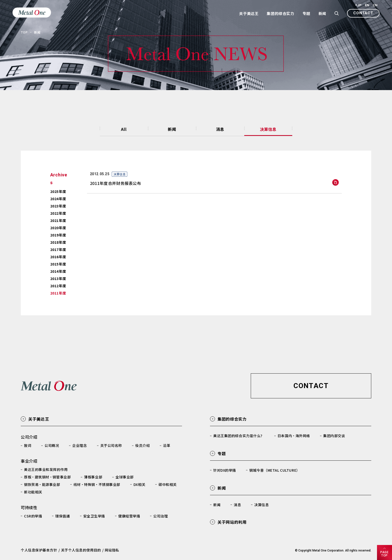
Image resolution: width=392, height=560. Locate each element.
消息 (220, 129)
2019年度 (58, 235)
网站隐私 (112, 550)
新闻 (172, 129)
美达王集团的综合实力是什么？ (239, 436)
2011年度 (58, 293)
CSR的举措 (33, 516)
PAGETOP (384, 554)
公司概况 (52, 445)
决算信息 (268, 129)
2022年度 (58, 213)
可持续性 (29, 507)
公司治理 (160, 516)
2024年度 (58, 199)
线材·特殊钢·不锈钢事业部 (97, 484)
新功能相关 (33, 492)
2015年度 (58, 264)
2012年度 (58, 286)
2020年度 (58, 228)
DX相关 (139, 484)
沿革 (167, 445)
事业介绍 (29, 461)
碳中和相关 (168, 484)
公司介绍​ (29, 437)
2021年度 (58, 220)
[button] (363, 13)
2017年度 (58, 249)
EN (367, 5)
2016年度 (58, 257)
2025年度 (58, 191)
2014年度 (58, 271)
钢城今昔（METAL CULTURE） (275, 470)
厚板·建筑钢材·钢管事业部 (47, 477)
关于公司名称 (111, 445)
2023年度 (58, 206)
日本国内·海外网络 (294, 436)
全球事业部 (125, 477)
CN (375, 5)
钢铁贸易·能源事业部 (42, 484)
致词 (28, 445)
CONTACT (363, 13)
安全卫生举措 (94, 516)
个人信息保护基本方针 (39, 550)
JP (359, 5)
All (124, 129)
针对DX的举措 (225, 470)
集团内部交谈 (334, 436)
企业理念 (79, 445)
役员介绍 (142, 445)
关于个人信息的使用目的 (81, 550)
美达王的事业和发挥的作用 (46, 469)
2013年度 (58, 278)
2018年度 (58, 242)
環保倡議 (62, 516)
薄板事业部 (93, 477)
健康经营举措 (129, 516)
